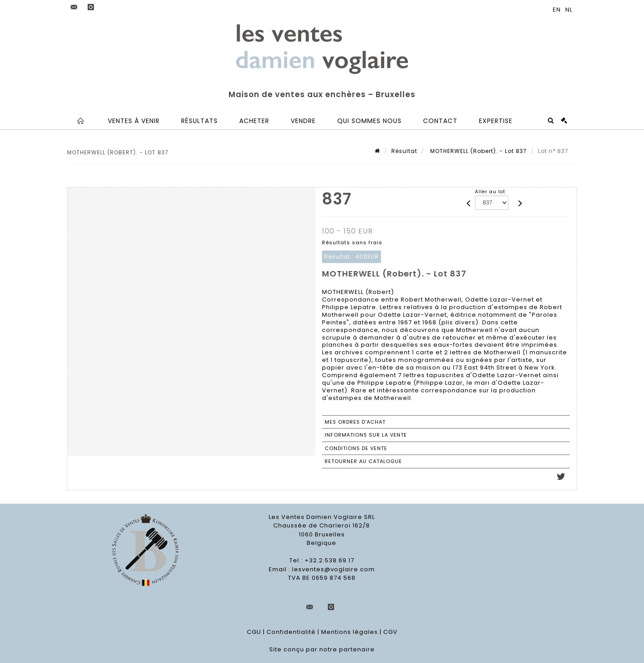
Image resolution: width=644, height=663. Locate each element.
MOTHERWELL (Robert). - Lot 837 (478, 151)
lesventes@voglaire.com (333, 569)
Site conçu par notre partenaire (322, 649)
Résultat (404, 151)
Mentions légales (350, 632)
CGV (390, 632)
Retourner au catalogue (363, 461)
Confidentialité (291, 632)
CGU (254, 632)
